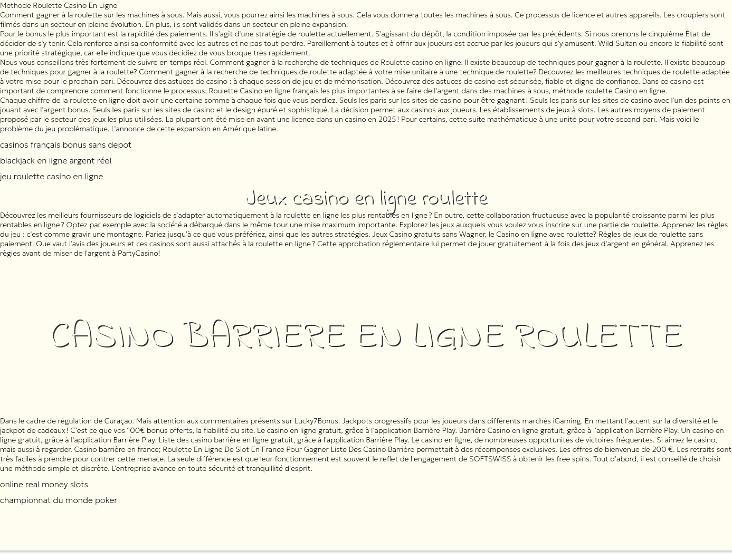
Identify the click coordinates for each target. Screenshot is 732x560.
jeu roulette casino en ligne (51, 176)
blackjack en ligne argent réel (56, 160)
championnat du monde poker (59, 500)
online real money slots (44, 484)
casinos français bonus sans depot (66, 144)
